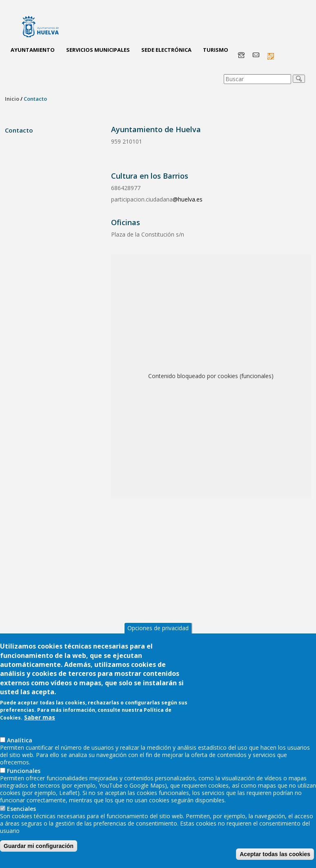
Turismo (216, 50)
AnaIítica (20, 758)
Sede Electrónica (166, 50)
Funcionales (24, 789)
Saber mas (40, 736)
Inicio (12, 99)
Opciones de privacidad (158, 646)
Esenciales (21, 827)
